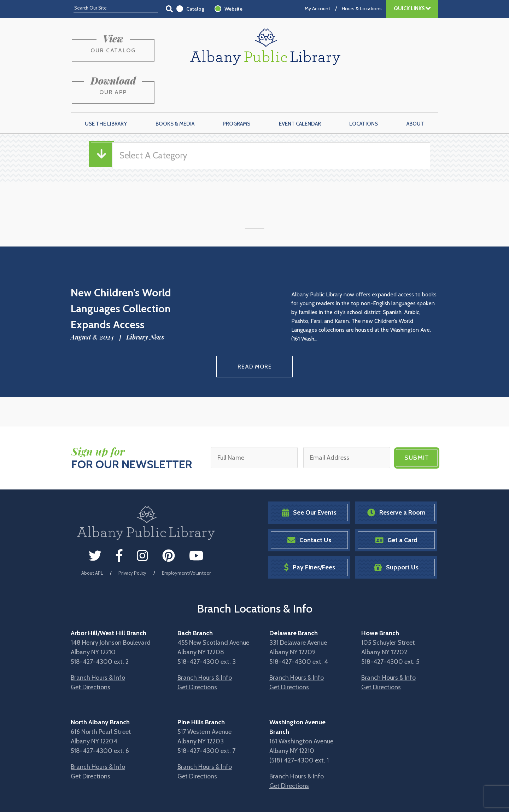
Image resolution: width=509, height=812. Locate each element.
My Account (317, 8)
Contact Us (309, 503)
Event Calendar (300, 89)
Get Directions (90, 651)
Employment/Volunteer (186, 536)
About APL (92, 536)
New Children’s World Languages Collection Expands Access (121, 274)
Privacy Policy (132, 536)
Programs (236, 89)
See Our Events (309, 476)
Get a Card (396, 503)
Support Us (396, 531)
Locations (364, 89)
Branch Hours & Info (98, 641)
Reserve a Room (396, 476)
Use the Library (106, 89)
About (415, 89)
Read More (255, 331)
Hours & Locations (362, 8)
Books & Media (175, 89)
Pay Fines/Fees (309, 531)
